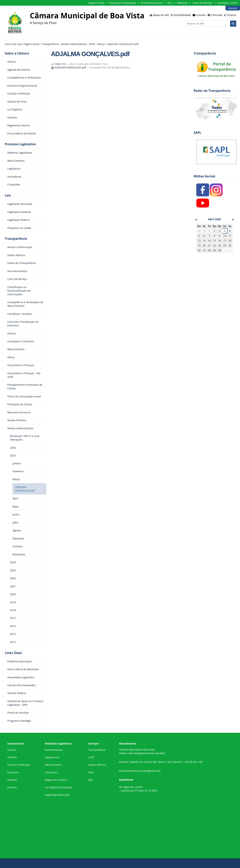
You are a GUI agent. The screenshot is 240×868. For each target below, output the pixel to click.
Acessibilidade (182, 15)
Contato (201, 15)
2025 (92, 44)
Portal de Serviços (152, 3)
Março (101, 44)
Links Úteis (13, 653)
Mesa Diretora (54, 765)
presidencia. (134, 771)
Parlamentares (54, 750)
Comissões (51, 772)
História (12, 757)
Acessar (233, 8)
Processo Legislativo (20, 144)
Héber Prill (60, 64)
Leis (8, 195)
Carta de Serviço (202, 3)
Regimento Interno (56, 780)
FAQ (91, 772)
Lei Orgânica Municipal (59, 787)
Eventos (12, 787)
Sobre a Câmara (17, 53)
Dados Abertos (97, 765)
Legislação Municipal (57, 795)
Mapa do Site (161, 15)
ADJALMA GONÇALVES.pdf (69, 67)
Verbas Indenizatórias (74, 44)
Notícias (12, 780)
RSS (170, 3)
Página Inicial (96, 3)
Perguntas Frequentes (122, 3)
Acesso (12, 750)
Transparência (50, 44)
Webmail (182, 3)
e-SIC (91, 757)
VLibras (232, 15)
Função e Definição (19, 765)
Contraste (216, 15)
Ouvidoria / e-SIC (227, 3)
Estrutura (13, 772)
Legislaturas (52, 757)
